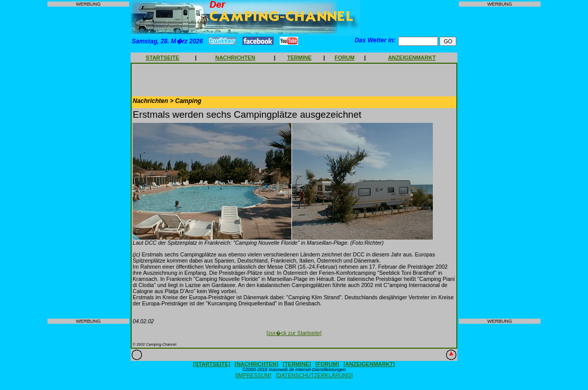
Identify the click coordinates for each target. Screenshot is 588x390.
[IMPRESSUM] (253, 375)
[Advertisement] (88, 163)
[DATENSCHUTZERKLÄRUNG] (314, 375)
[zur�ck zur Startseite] (294, 333)
